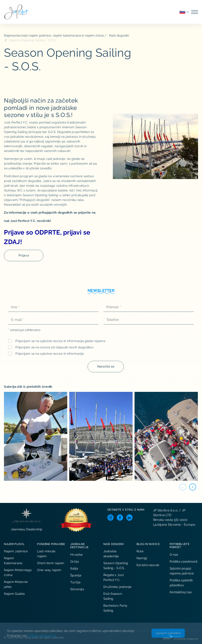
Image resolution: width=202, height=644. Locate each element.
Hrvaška (76, 555)
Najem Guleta (14, 594)
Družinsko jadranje (117, 587)
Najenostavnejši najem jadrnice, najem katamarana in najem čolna (54, 35)
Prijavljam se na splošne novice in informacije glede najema (60, 341)
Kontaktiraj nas (181, 592)
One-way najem (49, 570)
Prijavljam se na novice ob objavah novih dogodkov (54, 347)
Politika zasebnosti (184, 561)
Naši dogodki (119, 35)
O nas (174, 555)
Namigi (142, 558)
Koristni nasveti (148, 565)
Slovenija (77, 589)
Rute (140, 551)
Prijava (24, 255)
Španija (76, 575)
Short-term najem (51, 563)
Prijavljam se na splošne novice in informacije (49, 354)
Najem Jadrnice (16, 551)
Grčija (75, 561)
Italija (74, 568)
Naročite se (106, 366)
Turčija (75, 582)
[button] (193, 487)
